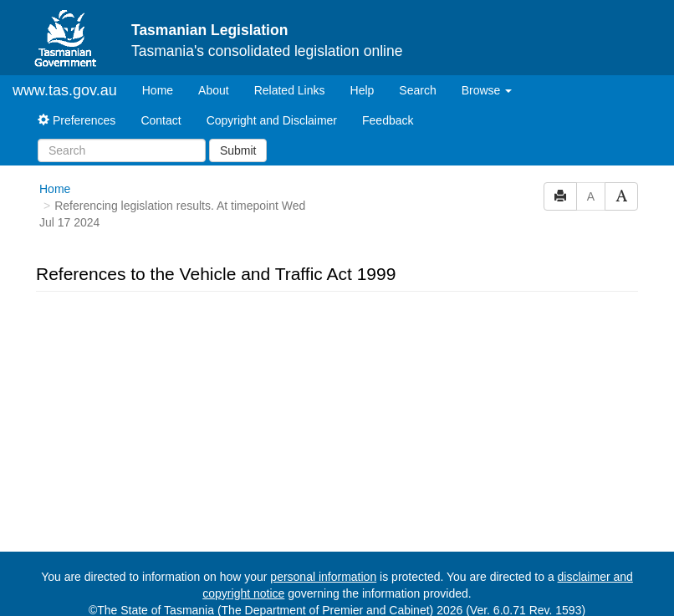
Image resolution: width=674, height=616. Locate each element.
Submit (238, 150)
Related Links (290, 90)
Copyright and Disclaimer (272, 120)
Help (363, 90)
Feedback (388, 120)
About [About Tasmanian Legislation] (214, 90)
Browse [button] (487, 90)
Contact (161, 120)
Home (164, 89)
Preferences (77, 120)
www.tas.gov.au (65, 90)
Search (417, 90)
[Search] (122, 150)
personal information (323, 577)
